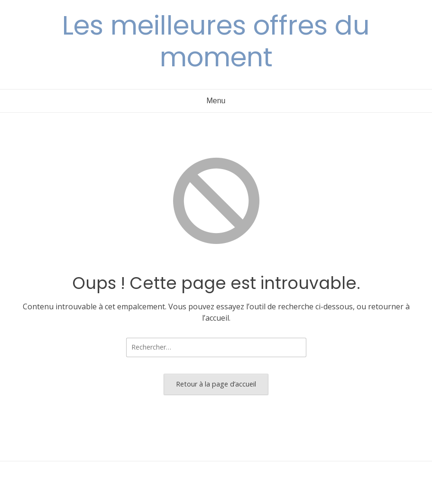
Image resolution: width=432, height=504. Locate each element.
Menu (216, 101)
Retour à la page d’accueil (216, 384)
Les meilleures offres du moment (216, 41)
